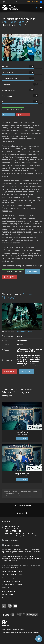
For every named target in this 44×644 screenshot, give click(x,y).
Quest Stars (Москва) (26, 332)
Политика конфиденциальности (13, 578)
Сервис (5, 102)
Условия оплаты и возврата (12, 581)
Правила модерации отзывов (12, 571)
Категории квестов (8, 591)
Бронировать (23, 115)
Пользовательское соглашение (13, 575)
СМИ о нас (5, 588)
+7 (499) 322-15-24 (31, 2)
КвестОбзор (22, 432)
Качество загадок (9, 73)
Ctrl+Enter (14, 568)
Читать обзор (22, 438)
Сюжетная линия (8, 90)
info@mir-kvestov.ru (12, 545)
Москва (19, 2)
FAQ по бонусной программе (12, 584)
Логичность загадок (9, 78)
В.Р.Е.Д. (20, 25)
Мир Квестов (22, 473)
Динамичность (8, 84)
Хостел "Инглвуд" (15, 22)
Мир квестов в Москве (22, 506)
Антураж (5, 67)
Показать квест (8, 115)
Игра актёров (7, 96)
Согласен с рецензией (13, 109)
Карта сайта (6, 598)
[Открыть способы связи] (39, 639)
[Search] (31, 8)
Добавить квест (7, 594)
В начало (22, 513)
